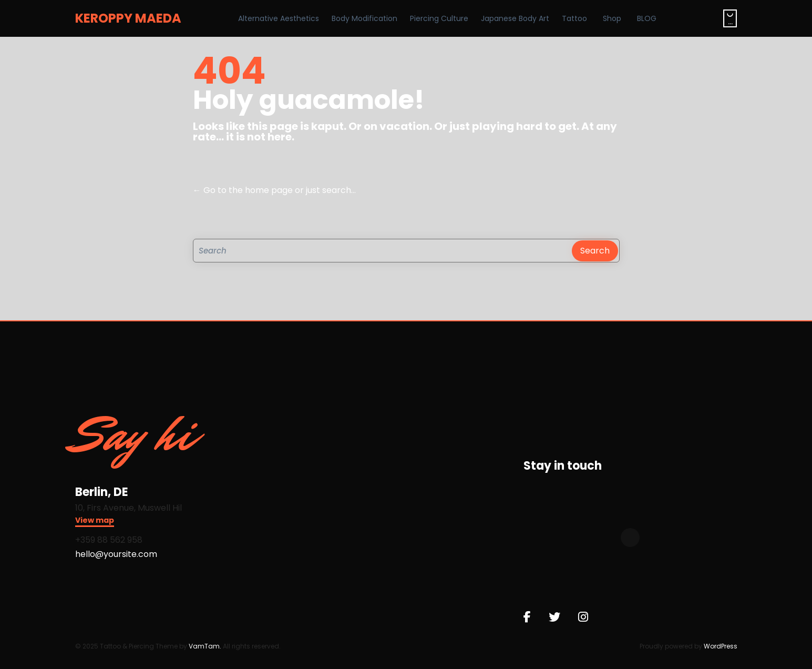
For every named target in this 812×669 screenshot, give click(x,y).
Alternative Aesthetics (279, 18)
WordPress (721, 646)
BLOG (647, 18)
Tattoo (574, 18)
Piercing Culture (439, 18)
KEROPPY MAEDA (128, 18)
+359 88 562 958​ (109, 540)
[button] (95, 521)
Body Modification (364, 18)
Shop (612, 18)
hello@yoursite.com (116, 554)
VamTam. (205, 646)
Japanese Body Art (515, 18)
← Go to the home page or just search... (274, 190)
